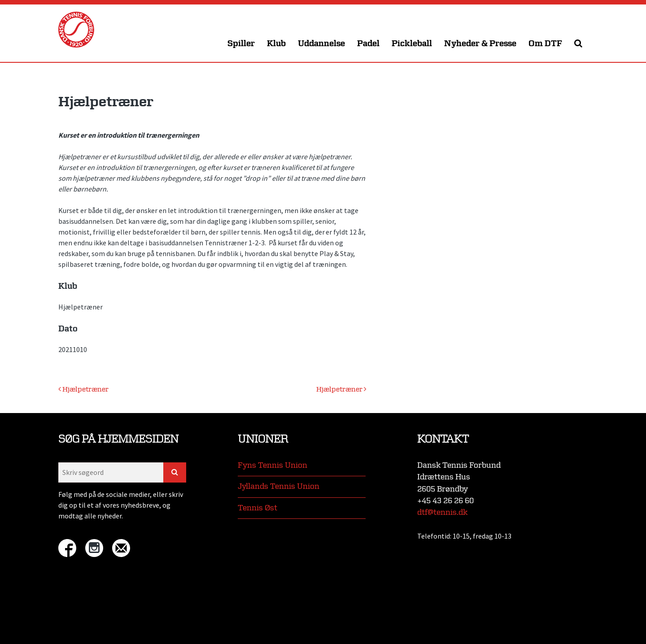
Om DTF (545, 44)
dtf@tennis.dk (442, 512)
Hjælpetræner (83, 389)
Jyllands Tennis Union (279, 486)
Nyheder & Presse (480, 44)
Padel (368, 44)
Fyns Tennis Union (273, 465)
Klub (276, 44)
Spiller (241, 44)
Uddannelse (321, 44)
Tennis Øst (258, 508)
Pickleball (412, 44)
